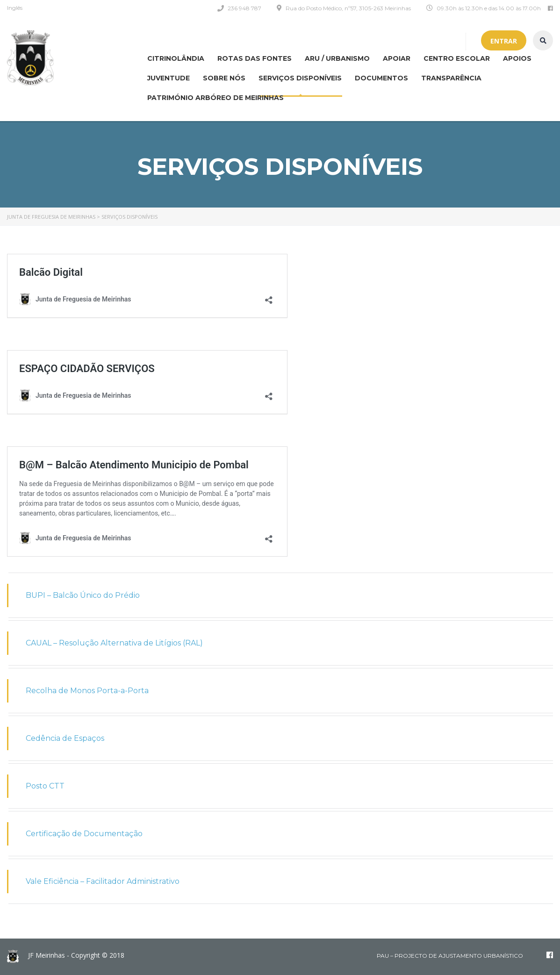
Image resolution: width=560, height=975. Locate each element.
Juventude (169, 78)
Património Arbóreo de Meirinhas (215, 98)
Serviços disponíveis (300, 78)
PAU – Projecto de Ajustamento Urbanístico (450, 956)
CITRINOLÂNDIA (176, 58)
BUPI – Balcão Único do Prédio (83, 595)
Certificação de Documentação (84, 834)
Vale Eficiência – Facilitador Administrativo (103, 881)
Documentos (381, 78)
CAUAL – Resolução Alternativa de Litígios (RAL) (114, 643)
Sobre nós (224, 78)
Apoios (517, 58)
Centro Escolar (457, 58)
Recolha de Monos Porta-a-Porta (87, 691)
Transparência (451, 78)
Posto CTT (45, 786)
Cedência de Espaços (65, 738)
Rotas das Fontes (255, 58)
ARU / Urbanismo (337, 58)
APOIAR (397, 58)
